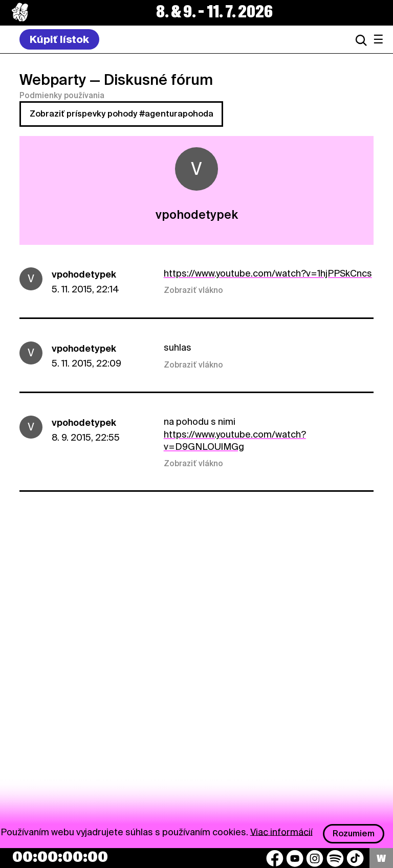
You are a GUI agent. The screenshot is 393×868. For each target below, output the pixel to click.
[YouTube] (295, 858)
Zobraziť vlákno (193, 290)
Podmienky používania (62, 96)
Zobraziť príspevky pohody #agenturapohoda (122, 114)
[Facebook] (275, 858)
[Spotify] (335, 858)
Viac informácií (281, 831)
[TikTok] (355, 858)
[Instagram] (315, 858)
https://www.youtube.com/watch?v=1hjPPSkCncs (268, 273)
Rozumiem (354, 833)
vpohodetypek (84, 274)
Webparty (53, 80)
